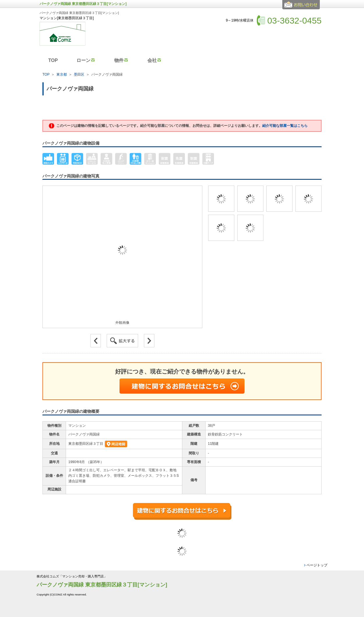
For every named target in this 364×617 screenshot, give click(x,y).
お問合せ (302, 7)
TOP (46, 74)
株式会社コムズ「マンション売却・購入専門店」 (72, 576)
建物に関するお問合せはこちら (182, 386)
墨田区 (79, 74)
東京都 (62, 74)
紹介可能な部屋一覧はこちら (285, 126)
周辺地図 (116, 444)
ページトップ (317, 565)
